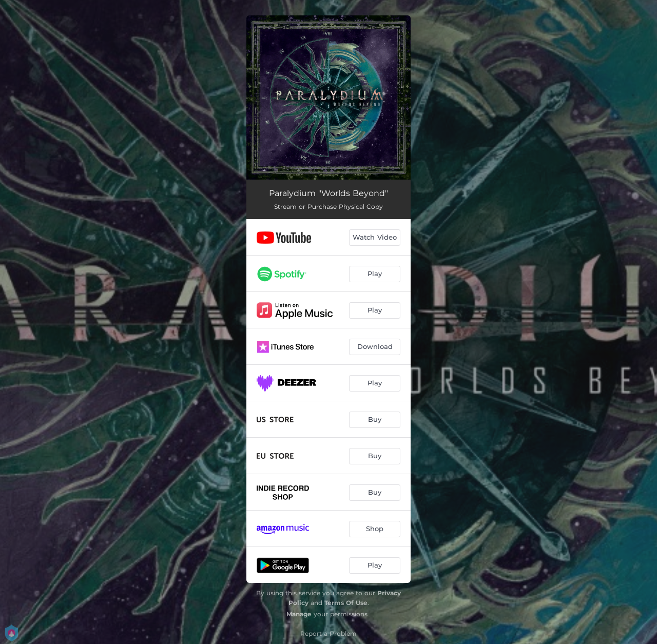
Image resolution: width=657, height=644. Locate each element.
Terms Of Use (346, 603)
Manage (299, 614)
